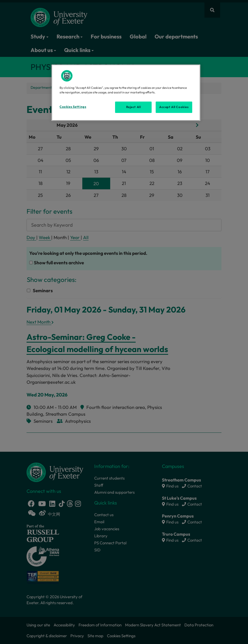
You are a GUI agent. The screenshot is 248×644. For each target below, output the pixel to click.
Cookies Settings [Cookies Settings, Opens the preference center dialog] (73, 107)
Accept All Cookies (174, 107)
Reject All (134, 107)
